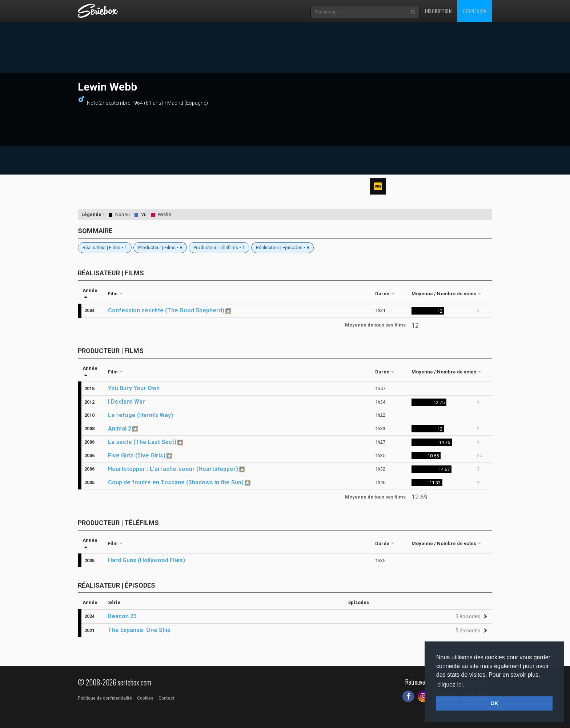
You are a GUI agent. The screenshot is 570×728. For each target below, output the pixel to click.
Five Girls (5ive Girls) (137, 455)
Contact (166, 698)
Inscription (438, 11)
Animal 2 (120, 429)
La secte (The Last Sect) (142, 442)
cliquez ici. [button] (451, 685)
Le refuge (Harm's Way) (141, 415)
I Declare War (127, 402)
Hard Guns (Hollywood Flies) (146, 560)
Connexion (475, 11)
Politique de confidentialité (105, 698)
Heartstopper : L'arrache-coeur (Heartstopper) (173, 469)
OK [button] (494, 703)
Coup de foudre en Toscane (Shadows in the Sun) (176, 482)
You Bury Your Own (134, 388)
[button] (470, 617)
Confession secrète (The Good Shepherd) (166, 310)
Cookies (145, 698)
